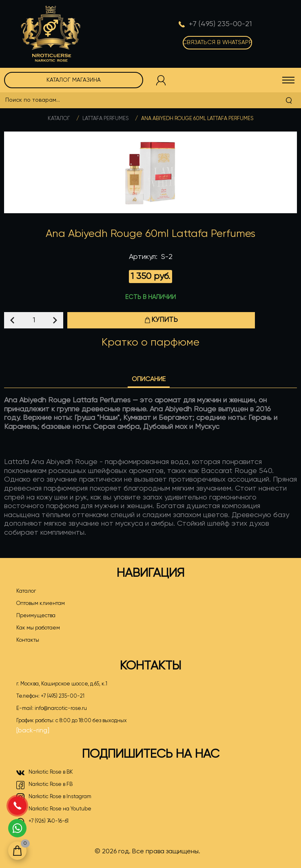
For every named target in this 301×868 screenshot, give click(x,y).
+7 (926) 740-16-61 (42, 822)
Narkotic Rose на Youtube (54, 810)
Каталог (59, 119)
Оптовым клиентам (41, 604)
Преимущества (36, 616)
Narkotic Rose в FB (44, 785)
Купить (161, 320)
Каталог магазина (74, 80)
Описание (149, 379)
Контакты (28, 640)
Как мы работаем (38, 628)
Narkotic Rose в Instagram (54, 797)
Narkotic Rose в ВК (45, 773)
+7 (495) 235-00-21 (63, 696)
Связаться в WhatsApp (217, 42)
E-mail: (52, 709)
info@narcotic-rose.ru (61, 708)
